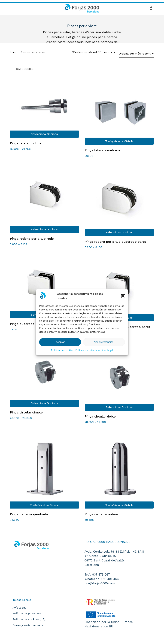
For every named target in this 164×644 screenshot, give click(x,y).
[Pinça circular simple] (44, 373)
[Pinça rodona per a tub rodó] (44, 198)
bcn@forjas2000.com (100, 583)
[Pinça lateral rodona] (44, 107)
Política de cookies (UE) (29, 619)
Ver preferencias (104, 342)
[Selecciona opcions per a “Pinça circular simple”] (44, 403)
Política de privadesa (88, 350)
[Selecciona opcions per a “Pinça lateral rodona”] (44, 134)
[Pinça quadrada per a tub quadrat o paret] (119, 288)
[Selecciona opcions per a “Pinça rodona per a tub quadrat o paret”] (119, 232)
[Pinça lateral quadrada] (119, 111)
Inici (13, 52)
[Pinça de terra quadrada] (44, 469)
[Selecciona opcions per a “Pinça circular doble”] (119, 407)
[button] (123, 296)
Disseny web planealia (28, 625)
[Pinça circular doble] (119, 375)
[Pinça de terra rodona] (119, 469)
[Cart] (150, 8)
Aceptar (60, 342)
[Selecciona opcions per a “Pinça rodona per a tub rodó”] (44, 229)
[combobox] (136, 54)
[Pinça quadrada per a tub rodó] (44, 287)
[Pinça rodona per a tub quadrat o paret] (119, 200)
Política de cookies (62, 350)
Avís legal (107, 350)
